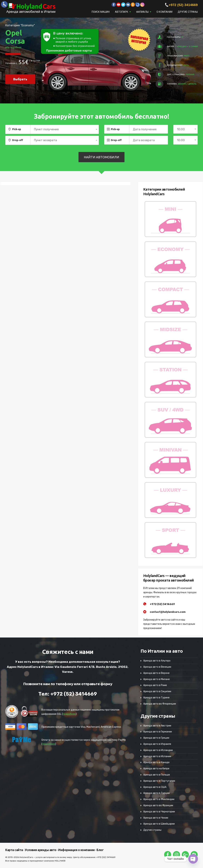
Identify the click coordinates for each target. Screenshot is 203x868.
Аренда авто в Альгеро (157, 661)
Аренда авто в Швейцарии (159, 824)
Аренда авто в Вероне (156, 673)
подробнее (69, 714)
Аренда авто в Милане (156, 679)
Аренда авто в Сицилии (157, 691)
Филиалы (142, 12)
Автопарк (122, 12)
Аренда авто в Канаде (156, 762)
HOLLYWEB (60, 861)
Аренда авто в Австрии (157, 726)
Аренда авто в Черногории (159, 812)
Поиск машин (101, 12)
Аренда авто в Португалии (159, 781)
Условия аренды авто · (41, 850)
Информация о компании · (77, 850)
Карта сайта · (15, 850)
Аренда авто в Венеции (157, 667)
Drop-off (18, 140)
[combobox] (65, 129)
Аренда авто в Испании (157, 756)
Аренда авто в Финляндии (159, 799)
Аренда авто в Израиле (157, 744)
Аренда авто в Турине (156, 698)
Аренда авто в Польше (157, 775)
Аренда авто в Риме (155, 685)
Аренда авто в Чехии (156, 818)
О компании (164, 12)
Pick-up (17, 129)
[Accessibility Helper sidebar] (4, 4)
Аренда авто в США (155, 787)
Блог (100, 850)
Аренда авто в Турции (156, 793)
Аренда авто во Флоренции (160, 704)
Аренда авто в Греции (156, 738)
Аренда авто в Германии (158, 732)
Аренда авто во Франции (158, 805)
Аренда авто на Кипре (156, 769)
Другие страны (188, 12)
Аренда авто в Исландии (158, 750)
